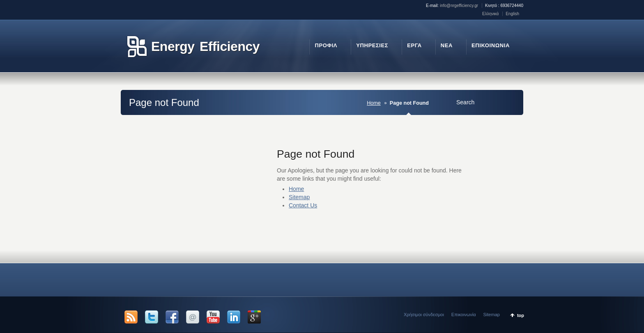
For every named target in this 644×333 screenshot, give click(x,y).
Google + (254, 317)
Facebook (172, 317)
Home (374, 103)
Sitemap (299, 197)
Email (193, 317)
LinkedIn (234, 317)
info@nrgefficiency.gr (459, 6)
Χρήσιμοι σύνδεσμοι (424, 315)
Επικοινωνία (464, 315)
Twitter (152, 317)
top (521, 315)
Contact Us (303, 205)
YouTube (213, 317)
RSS (131, 317)
